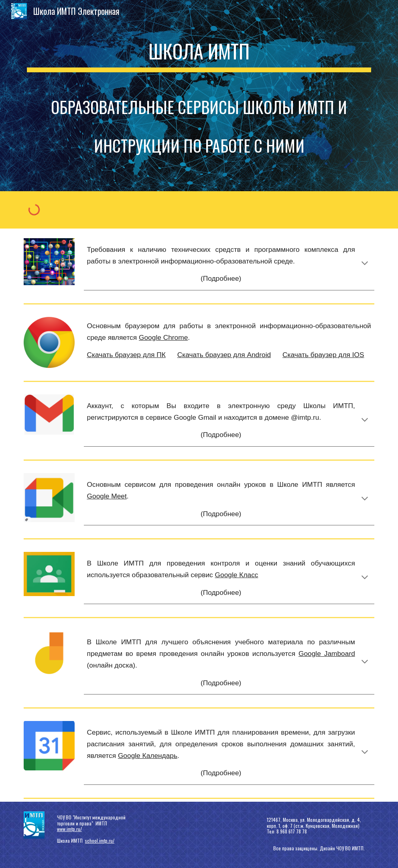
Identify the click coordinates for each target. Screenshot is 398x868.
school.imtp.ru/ (100, 840)
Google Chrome (163, 337)
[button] (365, 264)
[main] (199, 96)
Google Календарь (148, 756)
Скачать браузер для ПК (126, 355)
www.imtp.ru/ (69, 829)
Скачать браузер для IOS (323, 355)
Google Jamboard (327, 654)
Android (259, 355)
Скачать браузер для (212, 355)
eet (122, 496)
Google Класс (237, 575)
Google (99, 496)
